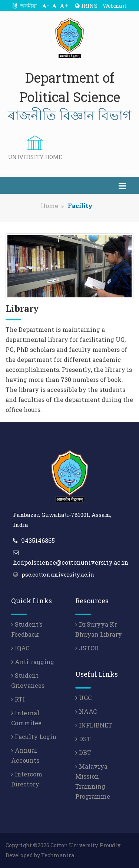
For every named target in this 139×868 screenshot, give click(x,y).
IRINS (86, 6)
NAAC (86, 711)
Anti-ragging (33, 662)
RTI (18, 699)
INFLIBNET (94, 725)
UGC (83, 698)
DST (83, 739)
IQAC (20, 648)
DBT (83, 753)
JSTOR (87, 648)
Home (49, 206)
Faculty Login (34, 737)
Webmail (115, 6)
